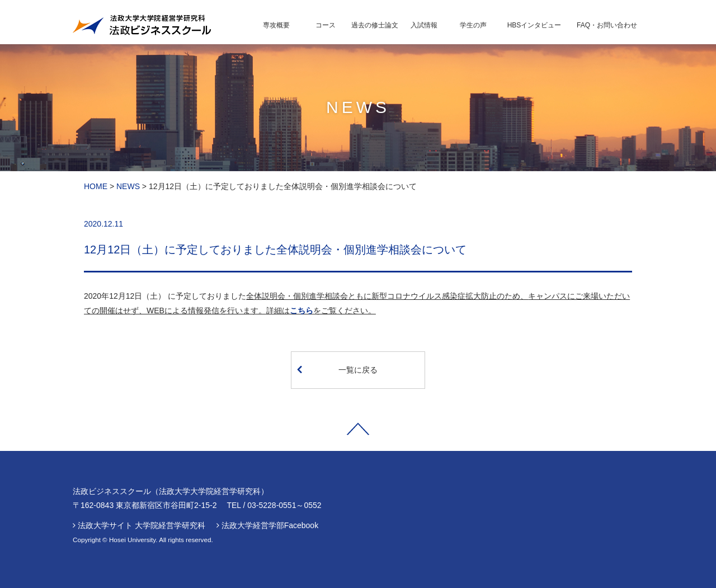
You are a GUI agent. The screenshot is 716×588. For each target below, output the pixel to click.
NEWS (128, 186)
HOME (96, 186)
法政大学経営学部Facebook (270, 525)
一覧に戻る (337, 369)
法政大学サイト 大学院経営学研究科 (142, 525)
